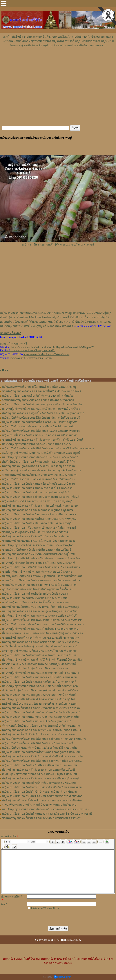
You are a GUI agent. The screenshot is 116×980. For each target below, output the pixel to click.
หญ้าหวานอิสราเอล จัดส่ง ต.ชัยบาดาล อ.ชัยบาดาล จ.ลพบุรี (37, 523)
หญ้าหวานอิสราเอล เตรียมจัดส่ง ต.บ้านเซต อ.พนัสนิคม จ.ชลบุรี (39, 528)
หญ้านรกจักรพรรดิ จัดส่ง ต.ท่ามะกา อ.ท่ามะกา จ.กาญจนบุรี (37, 501)
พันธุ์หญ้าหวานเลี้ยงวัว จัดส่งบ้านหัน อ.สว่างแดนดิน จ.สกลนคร (39, 734)
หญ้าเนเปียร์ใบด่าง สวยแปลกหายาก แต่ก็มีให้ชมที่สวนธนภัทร (38, 479)
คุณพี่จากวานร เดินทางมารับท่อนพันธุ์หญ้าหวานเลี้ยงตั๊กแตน (38, 589)
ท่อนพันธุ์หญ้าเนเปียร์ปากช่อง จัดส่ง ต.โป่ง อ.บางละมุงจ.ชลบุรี (38, 563)
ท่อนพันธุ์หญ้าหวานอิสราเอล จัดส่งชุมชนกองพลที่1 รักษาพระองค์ (40, 686)
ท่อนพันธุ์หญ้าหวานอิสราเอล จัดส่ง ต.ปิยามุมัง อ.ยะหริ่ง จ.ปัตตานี (40, 457)
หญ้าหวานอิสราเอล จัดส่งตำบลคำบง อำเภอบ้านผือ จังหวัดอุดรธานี (41, 712)
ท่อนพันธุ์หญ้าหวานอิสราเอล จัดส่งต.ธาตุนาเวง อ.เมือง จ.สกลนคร (40, 673)
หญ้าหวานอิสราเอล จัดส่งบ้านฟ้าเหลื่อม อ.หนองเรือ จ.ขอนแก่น (39, 783)
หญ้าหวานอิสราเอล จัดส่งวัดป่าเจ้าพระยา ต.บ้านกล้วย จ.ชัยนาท (39, 792)
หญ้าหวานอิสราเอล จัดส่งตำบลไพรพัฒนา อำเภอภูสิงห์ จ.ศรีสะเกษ (41, 752)
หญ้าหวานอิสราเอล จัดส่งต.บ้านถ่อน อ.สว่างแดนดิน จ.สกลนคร (39, 514)
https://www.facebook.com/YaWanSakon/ (46, 354)
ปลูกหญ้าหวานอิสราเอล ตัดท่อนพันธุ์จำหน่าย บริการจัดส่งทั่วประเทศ (42, 576)
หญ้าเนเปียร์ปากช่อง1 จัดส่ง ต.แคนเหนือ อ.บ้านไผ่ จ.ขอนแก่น (38, 426)
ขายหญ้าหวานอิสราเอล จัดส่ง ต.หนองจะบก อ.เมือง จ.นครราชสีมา (41, 580)
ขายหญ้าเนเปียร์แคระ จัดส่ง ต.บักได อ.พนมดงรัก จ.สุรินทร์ (37, 550)
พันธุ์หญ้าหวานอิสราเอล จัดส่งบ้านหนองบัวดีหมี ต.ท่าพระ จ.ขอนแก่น (42, 756)
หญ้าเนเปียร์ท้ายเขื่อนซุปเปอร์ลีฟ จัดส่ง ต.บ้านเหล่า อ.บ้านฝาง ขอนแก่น (44, 739)
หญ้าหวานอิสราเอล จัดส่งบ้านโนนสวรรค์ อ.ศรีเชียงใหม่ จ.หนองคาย (42, 787)
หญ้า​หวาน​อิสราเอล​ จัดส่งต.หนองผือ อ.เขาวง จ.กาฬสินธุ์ (35, 598)
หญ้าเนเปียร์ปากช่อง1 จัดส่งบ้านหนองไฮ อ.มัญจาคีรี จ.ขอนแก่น (39, 748)
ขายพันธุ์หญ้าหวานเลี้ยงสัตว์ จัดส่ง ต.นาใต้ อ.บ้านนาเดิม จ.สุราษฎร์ (41, 818)
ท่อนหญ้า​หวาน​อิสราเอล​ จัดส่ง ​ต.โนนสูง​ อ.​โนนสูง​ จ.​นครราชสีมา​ (40, 611)
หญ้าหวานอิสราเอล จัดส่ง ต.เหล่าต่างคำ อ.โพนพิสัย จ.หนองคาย (39, 677)
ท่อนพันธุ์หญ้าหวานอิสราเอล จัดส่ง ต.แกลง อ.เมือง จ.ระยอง (37, 444)
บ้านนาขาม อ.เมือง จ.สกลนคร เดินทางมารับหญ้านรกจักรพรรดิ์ (39, 664)
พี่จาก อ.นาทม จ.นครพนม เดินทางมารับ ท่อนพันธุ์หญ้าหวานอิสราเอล (42, 633)
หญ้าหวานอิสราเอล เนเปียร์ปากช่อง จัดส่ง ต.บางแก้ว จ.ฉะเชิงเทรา (41, 567)
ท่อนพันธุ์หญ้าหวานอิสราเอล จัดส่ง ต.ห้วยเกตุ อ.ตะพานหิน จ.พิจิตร (41, 409)
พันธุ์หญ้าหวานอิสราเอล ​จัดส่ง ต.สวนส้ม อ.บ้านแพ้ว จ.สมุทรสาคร (40, 506)
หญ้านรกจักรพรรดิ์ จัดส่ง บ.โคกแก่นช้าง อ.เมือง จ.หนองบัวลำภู (39, 387)
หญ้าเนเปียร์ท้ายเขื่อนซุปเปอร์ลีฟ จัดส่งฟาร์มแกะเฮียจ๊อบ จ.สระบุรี (41, 418)
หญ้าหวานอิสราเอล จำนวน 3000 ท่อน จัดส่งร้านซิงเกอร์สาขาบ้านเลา (42, 796)
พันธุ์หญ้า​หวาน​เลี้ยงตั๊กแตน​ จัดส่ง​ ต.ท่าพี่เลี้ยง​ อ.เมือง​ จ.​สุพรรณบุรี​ (41, 607)
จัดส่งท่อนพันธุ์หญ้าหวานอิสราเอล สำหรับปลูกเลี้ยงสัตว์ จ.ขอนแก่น (41, 726)
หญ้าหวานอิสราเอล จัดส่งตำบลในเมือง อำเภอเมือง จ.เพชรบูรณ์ (39, 519)
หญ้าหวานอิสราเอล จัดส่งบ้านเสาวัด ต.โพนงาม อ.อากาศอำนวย (39, 655)
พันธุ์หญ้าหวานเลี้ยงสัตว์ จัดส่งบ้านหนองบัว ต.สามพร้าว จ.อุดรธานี (41, 708)
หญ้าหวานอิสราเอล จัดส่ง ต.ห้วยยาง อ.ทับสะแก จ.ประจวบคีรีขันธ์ (41, 497)
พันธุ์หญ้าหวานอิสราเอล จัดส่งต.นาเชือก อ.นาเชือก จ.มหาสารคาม (41, 642)
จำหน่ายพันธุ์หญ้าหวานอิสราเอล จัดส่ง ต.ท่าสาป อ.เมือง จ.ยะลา (39, 475)
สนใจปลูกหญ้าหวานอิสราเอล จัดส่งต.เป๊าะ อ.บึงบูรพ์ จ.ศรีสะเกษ (39, 774)
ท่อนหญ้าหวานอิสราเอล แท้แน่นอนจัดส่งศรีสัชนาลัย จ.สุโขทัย (38, 554)
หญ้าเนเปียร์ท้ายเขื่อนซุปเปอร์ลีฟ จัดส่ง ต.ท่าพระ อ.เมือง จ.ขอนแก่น (42, 761)
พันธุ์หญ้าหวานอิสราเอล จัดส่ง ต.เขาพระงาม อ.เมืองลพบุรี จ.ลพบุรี (41, 778)
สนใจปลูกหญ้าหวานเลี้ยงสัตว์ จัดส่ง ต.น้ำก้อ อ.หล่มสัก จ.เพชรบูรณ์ (41, 453)
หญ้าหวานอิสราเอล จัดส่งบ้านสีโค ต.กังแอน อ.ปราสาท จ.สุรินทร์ (40, 422)
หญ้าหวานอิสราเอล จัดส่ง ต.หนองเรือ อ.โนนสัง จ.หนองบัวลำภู (38, 484)
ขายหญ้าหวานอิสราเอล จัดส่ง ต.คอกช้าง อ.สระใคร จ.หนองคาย (39, 585)
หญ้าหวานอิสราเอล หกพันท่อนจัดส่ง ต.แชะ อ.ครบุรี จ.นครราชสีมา (41, 717)
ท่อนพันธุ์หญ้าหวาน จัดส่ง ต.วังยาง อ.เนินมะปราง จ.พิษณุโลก (38, 545)
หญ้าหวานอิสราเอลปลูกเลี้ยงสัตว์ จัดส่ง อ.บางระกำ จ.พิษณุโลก (39, 396)
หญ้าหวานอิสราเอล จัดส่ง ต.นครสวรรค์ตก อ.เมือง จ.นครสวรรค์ (39, 682)
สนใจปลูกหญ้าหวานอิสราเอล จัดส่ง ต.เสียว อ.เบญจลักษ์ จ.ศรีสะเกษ (42, 470)
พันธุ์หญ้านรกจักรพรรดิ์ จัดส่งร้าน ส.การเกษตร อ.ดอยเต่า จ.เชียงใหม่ (42, 801)
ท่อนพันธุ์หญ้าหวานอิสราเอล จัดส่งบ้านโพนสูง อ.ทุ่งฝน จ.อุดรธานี (40, 629)
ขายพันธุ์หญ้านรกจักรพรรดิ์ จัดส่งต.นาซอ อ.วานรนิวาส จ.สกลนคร (41, 638)
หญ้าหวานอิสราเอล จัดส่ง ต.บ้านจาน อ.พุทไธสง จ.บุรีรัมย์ (36, 492)
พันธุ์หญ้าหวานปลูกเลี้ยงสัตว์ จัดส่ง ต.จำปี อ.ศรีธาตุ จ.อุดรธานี (38, 466)
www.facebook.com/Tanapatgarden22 (34, 350)
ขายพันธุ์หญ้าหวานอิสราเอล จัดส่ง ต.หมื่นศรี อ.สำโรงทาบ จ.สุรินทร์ (41, 391)
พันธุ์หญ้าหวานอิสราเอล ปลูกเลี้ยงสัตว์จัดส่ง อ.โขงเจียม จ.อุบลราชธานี (43, 413)
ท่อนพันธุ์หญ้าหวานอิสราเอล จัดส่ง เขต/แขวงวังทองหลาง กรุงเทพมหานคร (45, 809)
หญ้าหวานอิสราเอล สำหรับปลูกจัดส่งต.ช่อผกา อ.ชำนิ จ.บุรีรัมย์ (39, 695)
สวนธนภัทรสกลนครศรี (13, 344)
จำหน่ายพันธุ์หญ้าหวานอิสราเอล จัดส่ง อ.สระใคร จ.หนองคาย (38, 400)
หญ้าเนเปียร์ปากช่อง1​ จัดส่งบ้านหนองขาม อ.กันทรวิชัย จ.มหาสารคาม (43, 624)
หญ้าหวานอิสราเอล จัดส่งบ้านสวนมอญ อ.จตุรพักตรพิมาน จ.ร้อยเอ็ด (42, 404)
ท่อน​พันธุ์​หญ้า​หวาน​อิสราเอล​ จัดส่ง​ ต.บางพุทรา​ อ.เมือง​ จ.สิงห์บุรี (39, 616)
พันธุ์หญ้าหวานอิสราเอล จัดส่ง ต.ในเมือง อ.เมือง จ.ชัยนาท (36, 536)
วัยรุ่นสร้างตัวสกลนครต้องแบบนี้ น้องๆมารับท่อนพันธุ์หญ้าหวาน (39, 805)
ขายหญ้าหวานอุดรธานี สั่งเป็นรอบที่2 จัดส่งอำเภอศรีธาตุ (35, 532)
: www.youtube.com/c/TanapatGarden (26, 358)
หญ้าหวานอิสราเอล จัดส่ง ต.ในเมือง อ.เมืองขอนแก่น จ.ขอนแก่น (39, 765)
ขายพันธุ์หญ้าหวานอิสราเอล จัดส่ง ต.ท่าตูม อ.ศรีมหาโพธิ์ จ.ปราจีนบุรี (43, 440)
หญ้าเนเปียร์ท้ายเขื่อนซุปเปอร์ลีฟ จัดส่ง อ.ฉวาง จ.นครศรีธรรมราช (41, 431)
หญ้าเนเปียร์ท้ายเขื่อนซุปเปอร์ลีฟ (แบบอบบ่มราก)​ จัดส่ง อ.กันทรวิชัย (42, 620)
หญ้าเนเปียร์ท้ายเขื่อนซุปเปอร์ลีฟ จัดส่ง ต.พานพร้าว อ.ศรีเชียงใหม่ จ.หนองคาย (48, 448)
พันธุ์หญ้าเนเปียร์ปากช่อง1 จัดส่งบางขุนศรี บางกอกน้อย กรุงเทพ (39, 704)
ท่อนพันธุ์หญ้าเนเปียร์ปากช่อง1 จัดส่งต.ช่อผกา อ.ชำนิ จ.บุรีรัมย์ (39, 699)
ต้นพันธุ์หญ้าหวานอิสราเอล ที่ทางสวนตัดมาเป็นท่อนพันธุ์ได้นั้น (39, 462)
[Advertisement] (58, 59)
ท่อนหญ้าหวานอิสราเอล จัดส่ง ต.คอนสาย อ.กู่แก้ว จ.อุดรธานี (38, 510)
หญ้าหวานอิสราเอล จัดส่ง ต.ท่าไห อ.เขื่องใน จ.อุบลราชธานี (37, 721)
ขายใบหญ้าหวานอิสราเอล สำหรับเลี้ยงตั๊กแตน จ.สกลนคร (36, 602)
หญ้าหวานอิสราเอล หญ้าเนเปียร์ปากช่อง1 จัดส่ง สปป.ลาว (36, 594)
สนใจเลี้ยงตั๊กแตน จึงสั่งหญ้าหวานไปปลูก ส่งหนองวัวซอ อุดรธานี (40, 646)
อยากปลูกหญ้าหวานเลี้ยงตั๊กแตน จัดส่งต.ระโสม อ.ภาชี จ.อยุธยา (40, 651)
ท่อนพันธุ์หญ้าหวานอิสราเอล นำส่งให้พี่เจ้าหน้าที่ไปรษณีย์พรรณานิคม (43, 660)
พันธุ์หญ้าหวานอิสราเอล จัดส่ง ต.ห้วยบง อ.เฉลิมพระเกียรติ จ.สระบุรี (41, 730)
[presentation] (55, 918)
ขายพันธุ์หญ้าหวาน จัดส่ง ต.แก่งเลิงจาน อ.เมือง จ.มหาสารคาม (39, 541)
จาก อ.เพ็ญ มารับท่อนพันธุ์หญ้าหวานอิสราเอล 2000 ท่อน (35, 668)
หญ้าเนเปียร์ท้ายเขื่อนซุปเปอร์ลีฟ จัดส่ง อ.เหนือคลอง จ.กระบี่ (38, 743)
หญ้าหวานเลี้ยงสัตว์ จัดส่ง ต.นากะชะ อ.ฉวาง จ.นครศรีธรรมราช (39, 435)
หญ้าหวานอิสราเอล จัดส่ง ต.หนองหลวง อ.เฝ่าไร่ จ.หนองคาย (37, 488)
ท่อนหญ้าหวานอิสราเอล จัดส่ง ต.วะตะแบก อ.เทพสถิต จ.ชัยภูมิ (38, 770)
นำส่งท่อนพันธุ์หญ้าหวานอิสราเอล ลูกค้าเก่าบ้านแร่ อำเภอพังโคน (40, 690)
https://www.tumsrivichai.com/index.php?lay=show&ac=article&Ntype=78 (53, 347)
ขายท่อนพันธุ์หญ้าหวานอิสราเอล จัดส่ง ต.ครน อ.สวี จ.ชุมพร (37, 572)
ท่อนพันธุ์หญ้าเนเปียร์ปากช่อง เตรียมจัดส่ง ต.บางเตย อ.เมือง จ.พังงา (42, 558)
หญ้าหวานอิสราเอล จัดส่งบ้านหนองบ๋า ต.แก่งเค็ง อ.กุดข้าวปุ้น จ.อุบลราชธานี (47, 814)
